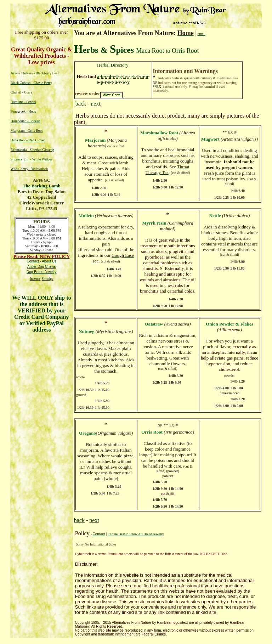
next (96, 104)
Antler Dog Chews (42, 267)
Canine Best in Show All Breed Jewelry (136, 534)
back (81, 104)
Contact (99, 534)
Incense (35, 279)
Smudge (48, 279)
